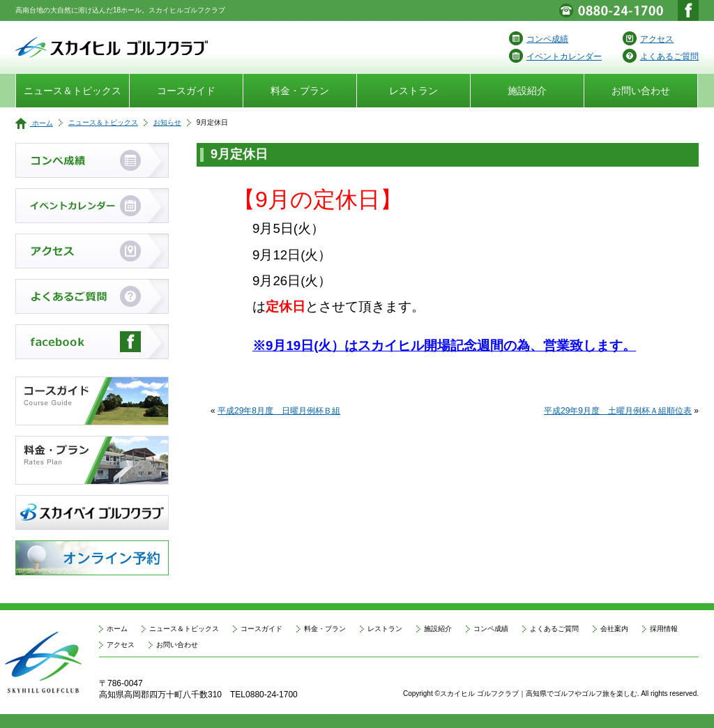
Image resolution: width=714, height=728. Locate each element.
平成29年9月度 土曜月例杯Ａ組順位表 (618, 411)
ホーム (34, 123)
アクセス (648, 39)
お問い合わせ (641, 91)
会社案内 (614, 629)
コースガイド (186, 91)
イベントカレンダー (555, 56)
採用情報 (664, 629)
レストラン (413, 91)
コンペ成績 (539, 39)
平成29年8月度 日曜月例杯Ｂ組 (279, 411)
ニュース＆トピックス (73, 91)
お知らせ (167, 122)
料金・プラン (300, 91)
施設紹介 (527, 91)
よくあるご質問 (661, 56)
